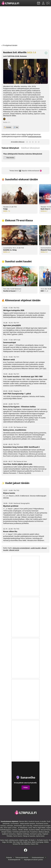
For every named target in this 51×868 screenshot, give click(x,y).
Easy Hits (19, 842)
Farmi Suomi (18, 836)
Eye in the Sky (27, 826)
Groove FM (17, 844)
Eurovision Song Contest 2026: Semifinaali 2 (21, 447)
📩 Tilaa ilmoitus (9, 158)
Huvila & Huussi (34, 821)
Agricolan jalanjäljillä (12, 325)
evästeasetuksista (35, 136)
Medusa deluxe (44, 832)
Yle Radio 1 (32, 840)
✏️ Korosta (8, 127)
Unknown (10, 826)
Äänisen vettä (9, 360)
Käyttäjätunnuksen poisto (33, 860)
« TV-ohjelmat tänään (9, 45)
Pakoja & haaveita (29, 836)
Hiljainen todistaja (23, 834)
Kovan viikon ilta (10, 531)
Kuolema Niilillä (34, 830)
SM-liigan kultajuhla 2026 (14, 310)
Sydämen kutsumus (9, 834)
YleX (14, 842)
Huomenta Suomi (42, 823)
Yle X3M (9, 842)
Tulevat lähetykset (10, 148)
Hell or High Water (39, 828)
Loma (30, 828)
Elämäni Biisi (23, 821)
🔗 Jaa (16, 127)
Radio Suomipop (37, 842)
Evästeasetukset (38, 857)
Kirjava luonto (9, 493)
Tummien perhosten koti (21, 832)
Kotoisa (3, 826)
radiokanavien (14, 840)
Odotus (15, 830)
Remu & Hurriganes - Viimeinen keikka (19, 407)
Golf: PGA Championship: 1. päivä (17, 394)
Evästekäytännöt (14, 860)
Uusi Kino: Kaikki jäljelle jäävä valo (18, 464)
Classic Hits (34, 844)
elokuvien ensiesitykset (21, 548)
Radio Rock (27, 842)
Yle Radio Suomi (42, 840)
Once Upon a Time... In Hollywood (15, 828)
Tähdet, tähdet (23, 830)
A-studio (43, 821)
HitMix (46, 842)
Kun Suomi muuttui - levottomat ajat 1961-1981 (23, 377)
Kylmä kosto (40, 836)
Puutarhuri (34, 832)
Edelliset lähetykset (31, 148)
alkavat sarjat (14, 550)
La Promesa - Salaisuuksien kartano (23, 823)
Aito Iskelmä (25, 844)
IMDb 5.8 (31, 52)
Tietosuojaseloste (22, 857)
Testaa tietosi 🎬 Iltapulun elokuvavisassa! (25, 171)
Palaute (9, 857)
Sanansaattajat (10, 342)
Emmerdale (18, 826)
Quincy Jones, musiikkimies (15, 430)
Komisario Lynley (36, 834)
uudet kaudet (35, 548)
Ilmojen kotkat (6, 832)
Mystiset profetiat (11, 506)
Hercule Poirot (46, 830)
